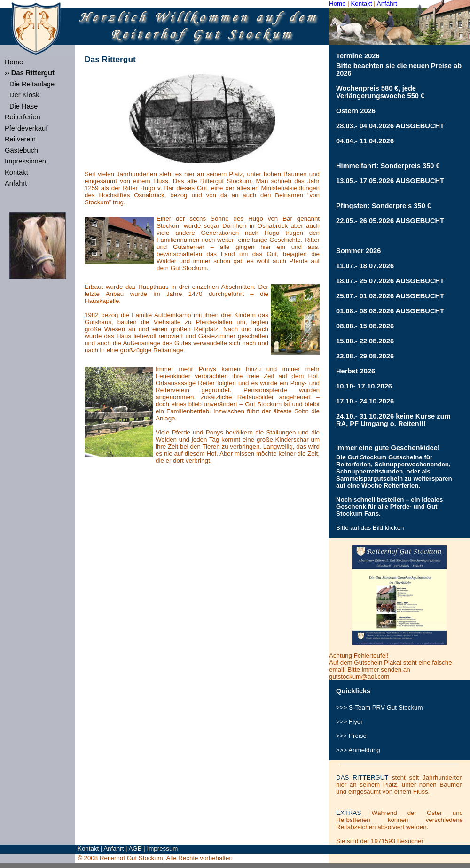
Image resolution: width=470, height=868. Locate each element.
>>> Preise (351, 736)
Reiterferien (23, 117)
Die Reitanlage (32, 84)
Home (337, 4)
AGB (135, 849)
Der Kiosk (24, 95)
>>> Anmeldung (358, 750)
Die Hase (23, 106)
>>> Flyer (349, 722)
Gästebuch (21, 150)
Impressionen (25, 161)
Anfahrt (387, 4)
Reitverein (20, 139)
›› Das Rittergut (30, 73)
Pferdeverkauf (26, 128)
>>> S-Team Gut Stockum (380, 708)
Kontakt (361, 4)
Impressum (163, 849)
